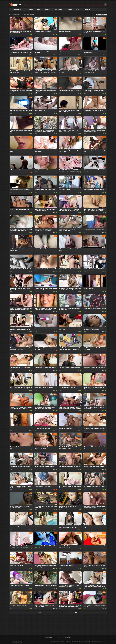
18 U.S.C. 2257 (68, 638)
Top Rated (48, 9)
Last (76, 612)
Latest (39, 9)
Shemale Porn (17, 9)
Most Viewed (59, 9)
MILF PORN (79, 9)
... (73, 612)
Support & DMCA (49, 638)
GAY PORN (69, 9)
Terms (59, 638)
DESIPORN (88, 9)
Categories (30, 9)
